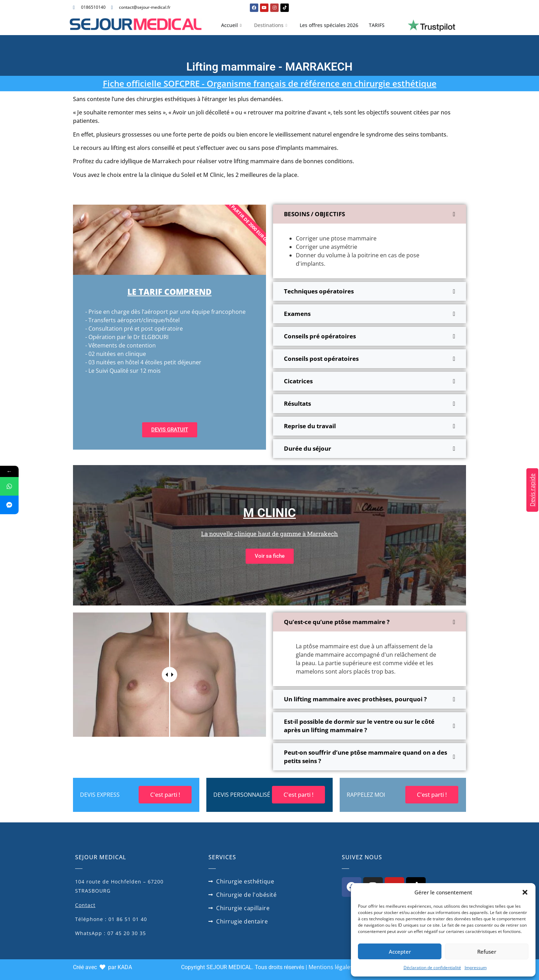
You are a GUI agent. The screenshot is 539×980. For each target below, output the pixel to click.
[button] (525, 892)
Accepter (400, 952)
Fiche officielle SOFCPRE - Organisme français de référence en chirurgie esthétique (270, 83)
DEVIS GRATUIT (170, 430)
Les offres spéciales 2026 (329, 25)
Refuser (487, 952)
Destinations (271, 25)
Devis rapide (532, 490)
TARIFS (377, 25)
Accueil (231, 25)
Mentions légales (331, 967)
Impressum (476, 968)
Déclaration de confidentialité (432, 968)
